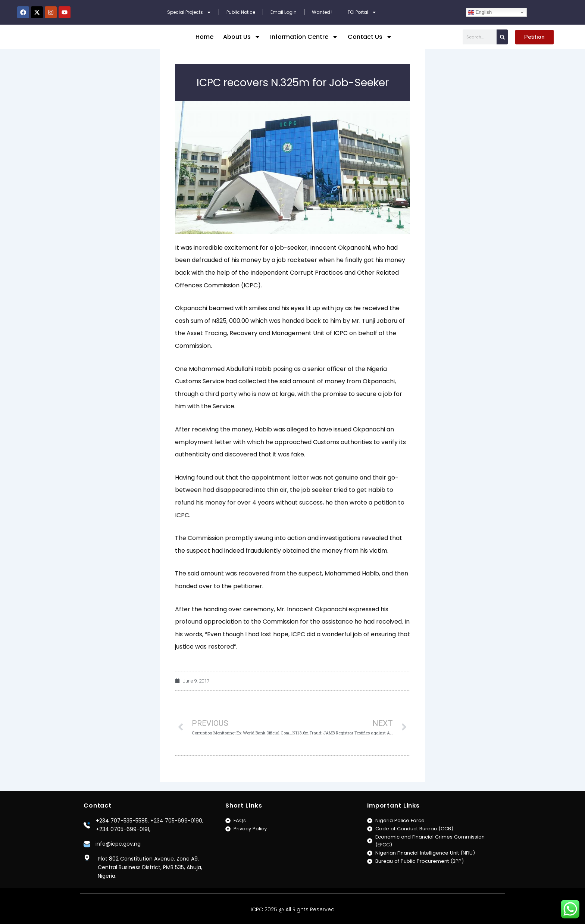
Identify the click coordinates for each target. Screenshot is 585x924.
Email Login (284, 12)
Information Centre (304, 41)
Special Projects (189, 12)
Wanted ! (322, 12)
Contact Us (370, 41)
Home (204, 41)
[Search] (502, 41)
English (480, 12)
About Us (242, 41)
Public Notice (241, 12)
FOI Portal (362, 12)
